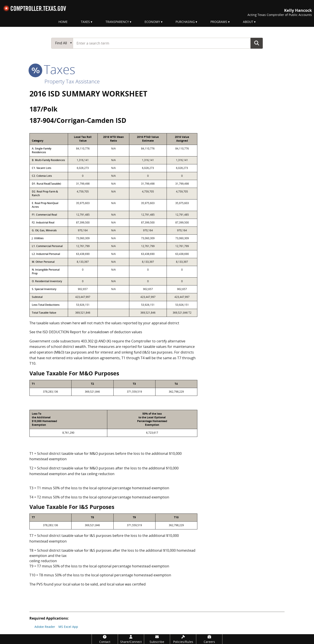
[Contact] (105, 639)
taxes (52, 69)
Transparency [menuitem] (117, 22)
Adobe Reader (45, 627)
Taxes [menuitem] (85, 22)
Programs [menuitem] (219, 22)
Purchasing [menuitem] (185, 22)
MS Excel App (68, 627)
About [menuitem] (248, 22)
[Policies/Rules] (183, 639)
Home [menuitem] (63, 22)
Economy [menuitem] (152, 22)
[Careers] (209, 639)
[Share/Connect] (131, 639)
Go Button (257, 43)
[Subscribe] (157, 639)
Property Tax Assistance (72, 81)
